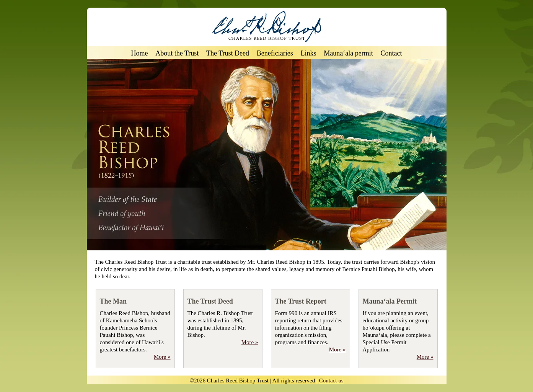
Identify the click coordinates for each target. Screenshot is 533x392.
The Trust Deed (228, 53)
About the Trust (177, 53)
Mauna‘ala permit (348, 53)
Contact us (331, 381)
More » (162, 357)
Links (309, 53)
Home (140, 53)
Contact (391, 53)
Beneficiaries (275, 53)
